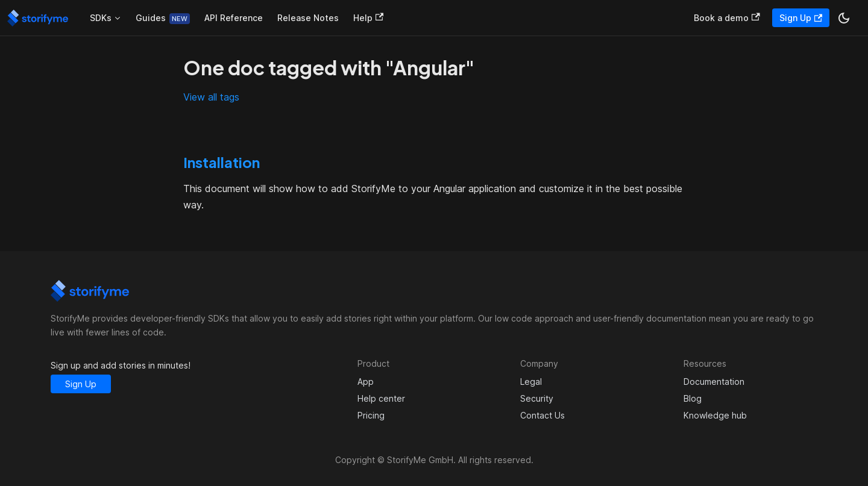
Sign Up (801, 18)
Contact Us (542, 415)
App (366, 382)
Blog (693, 398)
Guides (151, 18)
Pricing (371, 415)
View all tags (211, 97)
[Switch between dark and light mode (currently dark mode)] (844, 18)
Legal (531, 382)
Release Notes (308, 18)
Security (537, 398)
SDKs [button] (101, 18)
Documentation (714, 382)
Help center (381, 398)
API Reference (234, 18)
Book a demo (727, 18)
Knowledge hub (715, 415)
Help (368, 18)
